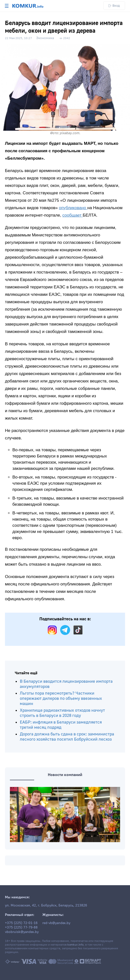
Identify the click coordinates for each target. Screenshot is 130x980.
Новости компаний (65, 775)
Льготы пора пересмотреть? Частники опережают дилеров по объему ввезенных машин (61, 698)
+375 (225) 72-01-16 (21, 923)
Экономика (45, 38)
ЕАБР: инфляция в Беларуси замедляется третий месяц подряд (61, 725)
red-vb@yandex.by (56, 923)
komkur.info (75, 945)
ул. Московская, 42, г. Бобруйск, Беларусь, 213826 (46, 905)
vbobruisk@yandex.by (22, 932)
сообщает (73, 215)
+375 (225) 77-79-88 (21, 928)
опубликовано (73, 208)
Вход (114, 6)
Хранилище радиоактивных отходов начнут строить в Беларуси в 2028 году (62, 713)
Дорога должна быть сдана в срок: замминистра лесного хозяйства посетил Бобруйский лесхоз (67, 737)
